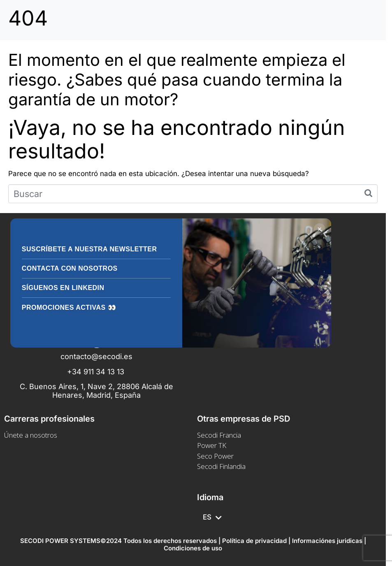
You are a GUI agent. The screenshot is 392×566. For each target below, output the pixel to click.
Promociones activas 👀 (69, 307)
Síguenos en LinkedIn (63, 288)
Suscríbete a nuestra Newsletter (89, 249)
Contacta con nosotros (70, 268)
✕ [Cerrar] (320, 229)
